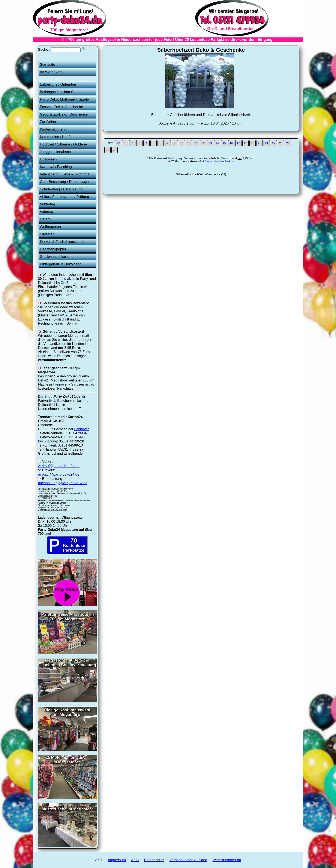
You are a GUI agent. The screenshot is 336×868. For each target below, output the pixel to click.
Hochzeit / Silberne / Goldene (63, 144)
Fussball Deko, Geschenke (61, 107)
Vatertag (47, 212)
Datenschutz (154, 860)
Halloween (48, 159)
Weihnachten (50, 227)
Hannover (81, 429)
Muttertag (47, 204)
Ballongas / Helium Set (58, 92)
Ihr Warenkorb (51, 72)
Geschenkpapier (53, 249)
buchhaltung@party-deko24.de (63, 483)
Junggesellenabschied (58, 152)
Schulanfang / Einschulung (61, 189)
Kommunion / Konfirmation (61, 137)
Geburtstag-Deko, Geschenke (64, 114)
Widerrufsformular (227, 860)
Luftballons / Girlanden (58, 84)
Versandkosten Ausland (220, 161)
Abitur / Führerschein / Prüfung (64, 197)
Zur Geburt (49, 122)
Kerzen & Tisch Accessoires (62, 242)
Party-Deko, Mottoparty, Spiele (64, 99)
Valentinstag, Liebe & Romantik (65, 174)
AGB (135, 860)
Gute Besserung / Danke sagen (65, 182)
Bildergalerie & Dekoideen (61, 264)
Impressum (117, 860)
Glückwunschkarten (56, 257)
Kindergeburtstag (54, 129)
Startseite (47, 65)
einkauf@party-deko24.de (59, 474)
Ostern (45, 219)
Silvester (47, 234)
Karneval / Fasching (56, 167)
